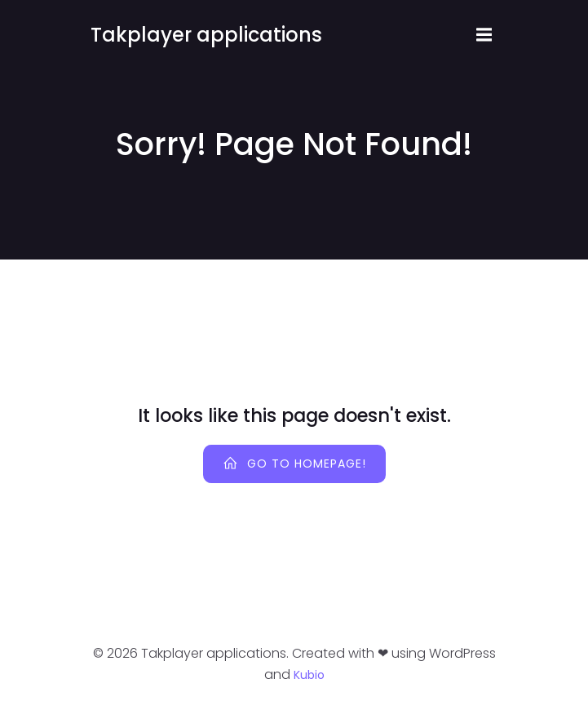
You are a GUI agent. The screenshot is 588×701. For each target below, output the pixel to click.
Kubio (309, 675)
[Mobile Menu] (484, 35)
